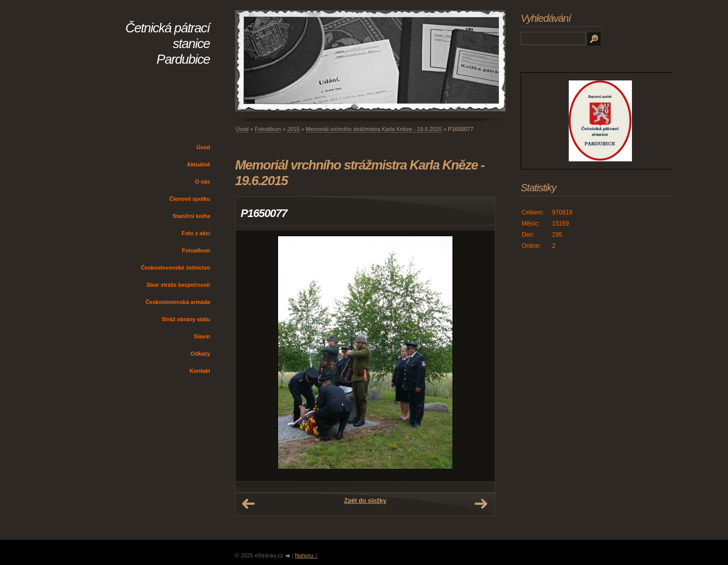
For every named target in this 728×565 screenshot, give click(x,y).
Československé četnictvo (175, 268)
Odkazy (200, 354)
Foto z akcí (196, 233)
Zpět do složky (365, 501)
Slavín (202, 336)
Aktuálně (199, 164)
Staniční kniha (191, 216)
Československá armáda (178, 302)
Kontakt (200, 371)
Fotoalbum (196, 250)
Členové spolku (190, 199)
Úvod (204, 147)
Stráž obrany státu (186, 319)
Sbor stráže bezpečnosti (178, 285)
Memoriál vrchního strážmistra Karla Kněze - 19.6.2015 (374, 129)
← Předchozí (248, 504)
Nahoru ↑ (306, 555)
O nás (202, 182)
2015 (293, 129)
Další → (481, 504)
